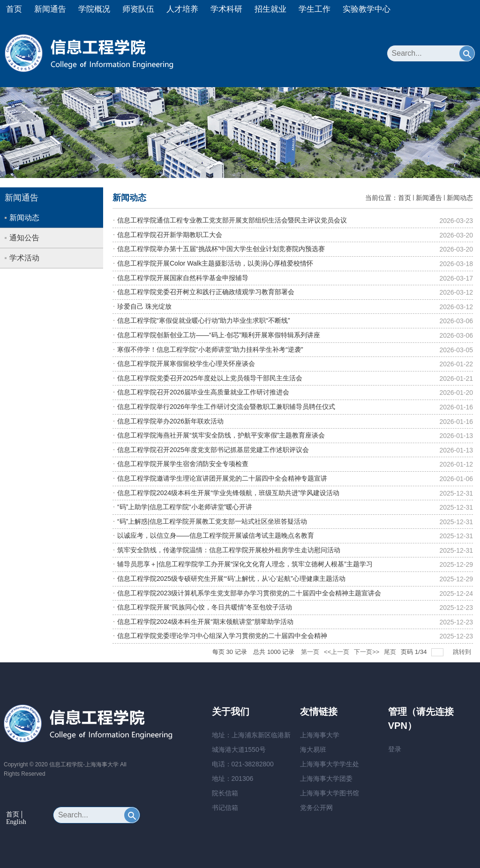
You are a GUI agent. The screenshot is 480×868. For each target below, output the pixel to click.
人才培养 (182, 9)
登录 (395, 749)
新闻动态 (460, 198)
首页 (14, 9)
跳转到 (463, 652)
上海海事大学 (320, 735)
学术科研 (226, 9)
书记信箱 (225, 808)
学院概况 (94, 9)
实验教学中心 (367, 9)
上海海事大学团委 (326, 779)
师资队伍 (138, 9)
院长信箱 (225, 793)
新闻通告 (50, 9)
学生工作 (315, 9)
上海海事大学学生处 (330, 764)
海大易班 (313, 749)
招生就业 (270, 9)
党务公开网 (316, 808)
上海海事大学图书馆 (330, 793)
